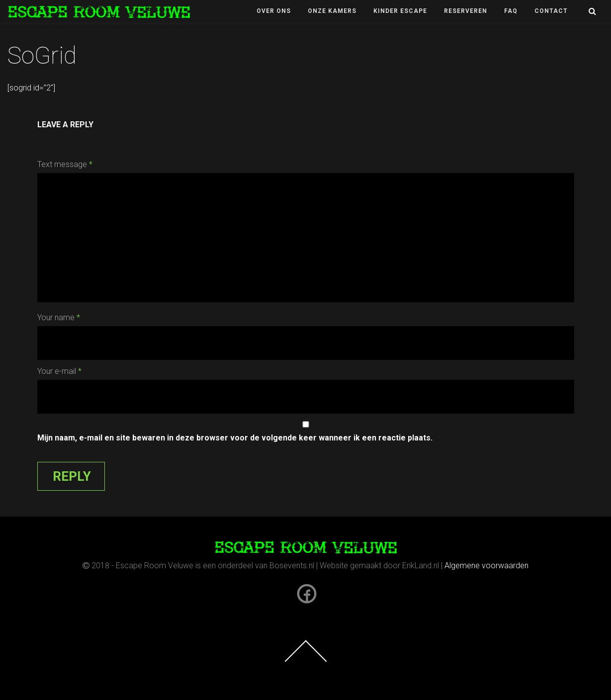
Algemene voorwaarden (486, 566)
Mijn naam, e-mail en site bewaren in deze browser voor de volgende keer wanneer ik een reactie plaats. (235, 438)
